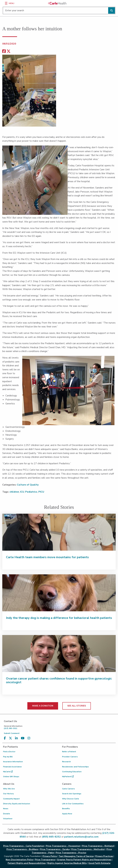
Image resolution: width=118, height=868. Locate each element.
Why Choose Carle (71, 799)
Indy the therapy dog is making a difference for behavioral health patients (59, 618)
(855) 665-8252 (51, 837)
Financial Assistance (12, 767)
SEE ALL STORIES (77, 706)
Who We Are (9, 789)
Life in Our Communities (73, 804)
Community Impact (11, 799)
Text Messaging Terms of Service (76, 856)
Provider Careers (70, 757)
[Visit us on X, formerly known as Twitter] (10, 738)
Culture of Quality (28, 485)
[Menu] (6, 3)
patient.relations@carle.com (81, 837)
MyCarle (8, 772)
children (14, 492)
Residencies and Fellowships (75, 767)
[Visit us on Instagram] (29, 738)
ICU (22, 492)
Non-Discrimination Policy (20, 860)
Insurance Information (13, 762)
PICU (41, 492)
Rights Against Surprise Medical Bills (67, 863)
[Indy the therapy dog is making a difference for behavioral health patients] (59, 593)
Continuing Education (72, 772)
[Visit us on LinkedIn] (16, 738)
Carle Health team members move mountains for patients (47, 557)
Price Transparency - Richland (98, 846)
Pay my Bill (8, 757)
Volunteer (8, 819)
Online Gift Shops (11, 777)
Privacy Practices (104, 856)
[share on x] (9, 51)
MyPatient (68, 777)
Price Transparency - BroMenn (22, 849)
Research (66, 762)
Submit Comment (12, 733)
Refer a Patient (69, 752)
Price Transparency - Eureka (55, 849)
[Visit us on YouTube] (23, 738)
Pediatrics (31, 492)
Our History (8, 794)
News (6, 809)
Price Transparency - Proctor (71, 853)
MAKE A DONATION (43, 706)
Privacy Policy (50, 856)
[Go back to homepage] (57, 3)
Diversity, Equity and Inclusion (17, 804)
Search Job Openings (72, 794)
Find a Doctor (9, 752)
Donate (7, 814)
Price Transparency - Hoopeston (63, 846)
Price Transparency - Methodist (88, 849)
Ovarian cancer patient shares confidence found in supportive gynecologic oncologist (59, 680)
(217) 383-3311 (60, 727)
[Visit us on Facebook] (5, 738)
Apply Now (67, 814)
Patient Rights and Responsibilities (27, 863)
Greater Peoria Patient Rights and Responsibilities (84, 860)
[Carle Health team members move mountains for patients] (59, 532)
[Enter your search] (59, 10)
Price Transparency (45, 860)
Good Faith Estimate (99, 863)
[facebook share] (4, 51)
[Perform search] (112, 10)
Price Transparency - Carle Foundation (24, 846)
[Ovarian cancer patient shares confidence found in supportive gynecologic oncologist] (59, 654)
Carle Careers (68, 789)
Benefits (66, 809)
